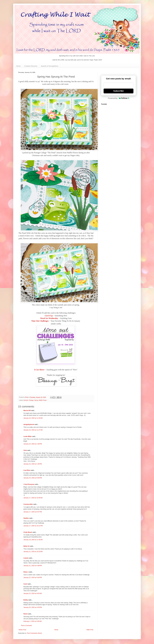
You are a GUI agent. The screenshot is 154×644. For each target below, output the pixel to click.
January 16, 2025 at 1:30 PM (33, 464)
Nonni (26, 614)
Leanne (26, 558)
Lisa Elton (27, 470)
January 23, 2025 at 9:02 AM (33, 593)
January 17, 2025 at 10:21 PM (33, 526)
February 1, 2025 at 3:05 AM (32, 621)
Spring (36, 400)
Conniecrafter (28, 504)
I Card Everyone (29, 484)
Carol (25, 584)
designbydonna (29, 424)
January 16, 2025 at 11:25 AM (33, 418)
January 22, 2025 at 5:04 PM (33, 577)
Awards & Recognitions (50, 66)
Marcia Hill (27, 411)
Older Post (90, 630)
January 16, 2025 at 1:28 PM (33, 444)
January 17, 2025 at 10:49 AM (33, 498)
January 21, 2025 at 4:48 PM (33, 566)
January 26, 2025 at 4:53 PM (33, 607)
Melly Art (26, 546)
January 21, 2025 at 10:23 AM (33, 552)
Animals (26, 400)
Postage (31, 400)
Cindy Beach (28, 532)
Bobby (26, 600)
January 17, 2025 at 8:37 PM (33, 512)
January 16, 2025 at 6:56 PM (33, 478)
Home (18, 66)
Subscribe (119, 91)
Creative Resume (31, 66)
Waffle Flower (43, 400)
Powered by (119, 98)
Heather (26, 518)
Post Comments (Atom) (34, 633)
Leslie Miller (28, 436)
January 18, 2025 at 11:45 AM (33, 540)
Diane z (26, 572)
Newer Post (22, 630)
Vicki (25, 450)
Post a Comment (26, 626)
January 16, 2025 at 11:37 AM (33, 430)
